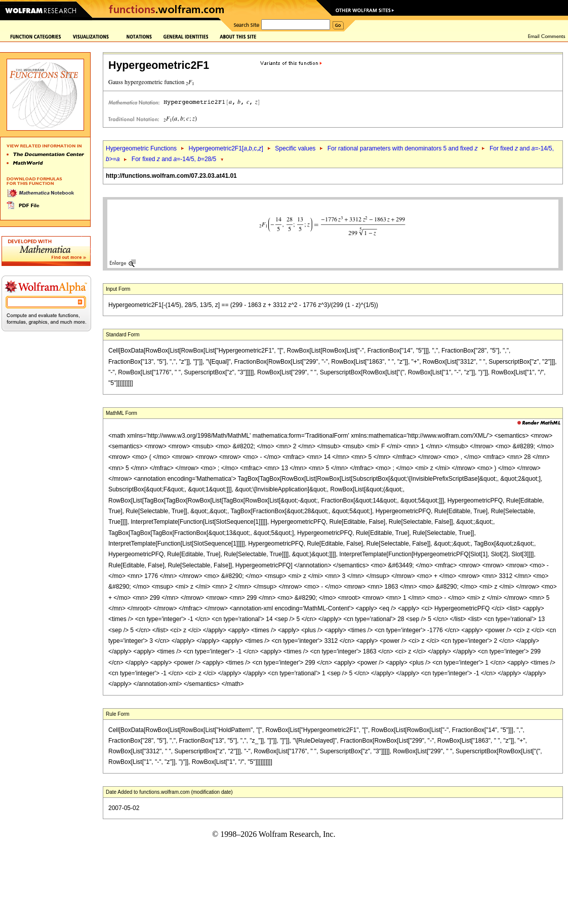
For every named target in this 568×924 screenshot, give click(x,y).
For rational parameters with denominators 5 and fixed (403, 148)
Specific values (295, 148)
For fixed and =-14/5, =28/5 (174, 159)
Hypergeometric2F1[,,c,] (226, 148)
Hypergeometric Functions (141, 148)
